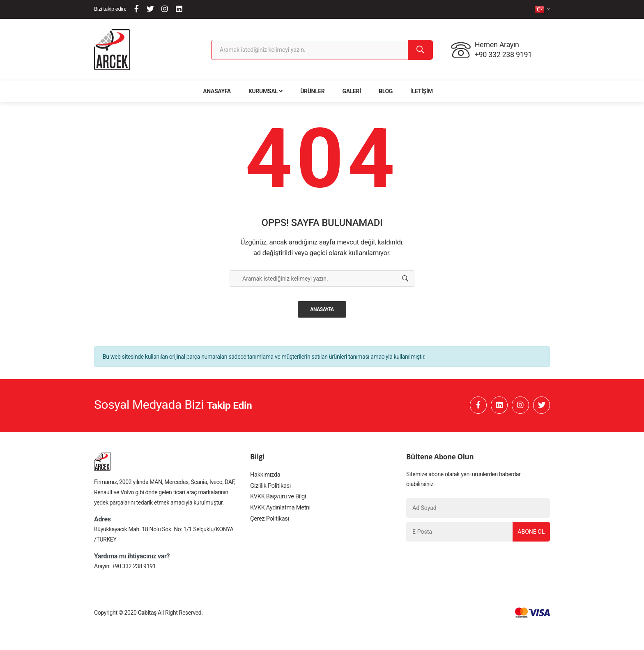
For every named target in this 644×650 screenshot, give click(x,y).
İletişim (422, 91)
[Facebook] (137, 9)
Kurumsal (266, 91)
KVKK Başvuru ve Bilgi (277, 502)
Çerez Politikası (269, 527)
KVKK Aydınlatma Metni (279, 515)
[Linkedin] (179, 9)
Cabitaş (147, 615)
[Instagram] (165, 9)
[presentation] (469, 564)
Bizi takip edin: (110, 9)
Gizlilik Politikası (269, 490)
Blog (386, 91)
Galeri (352, 91)
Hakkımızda (264, 478)
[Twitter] (150, 9)
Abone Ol (529, 534)
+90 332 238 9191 (134, 569)
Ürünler (312, 91)
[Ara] (420, 50)
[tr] (542, 9)
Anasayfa (217, 91)
